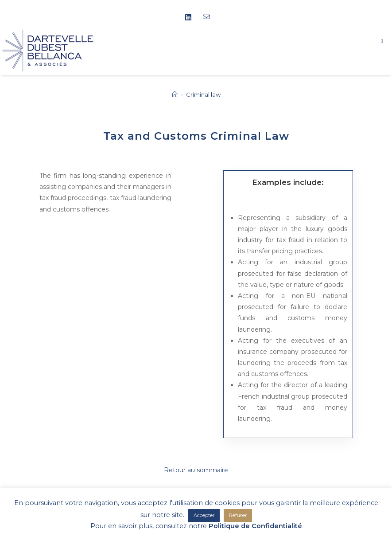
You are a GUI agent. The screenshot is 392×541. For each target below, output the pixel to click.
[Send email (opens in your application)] (205, 18)
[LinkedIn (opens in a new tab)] (191, 18)
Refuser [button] (238, 515)
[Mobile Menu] (386, 41)
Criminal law (203, 94)
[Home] (175, 94)
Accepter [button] (204, 515)
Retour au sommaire (196, 470)
